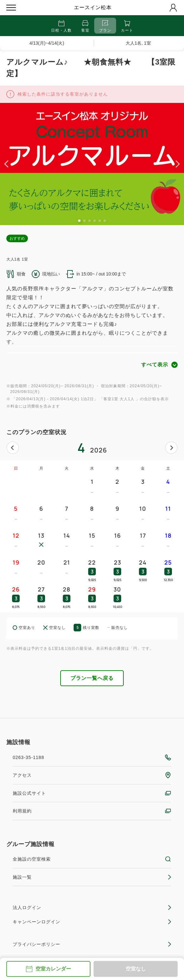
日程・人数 (61, 26)
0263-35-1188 (92, 757)
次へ (171, 448)
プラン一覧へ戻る (92, 678)
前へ (13, 448)
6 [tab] (105, 221)
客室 (85, 26)
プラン (105, 26)
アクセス (92, 775)
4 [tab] (95, 221)
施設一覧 (92, 877)
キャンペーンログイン (92, 922)
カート (127, 26)
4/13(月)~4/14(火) (47, 43)
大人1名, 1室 (138, 43)
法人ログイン (92, 907)
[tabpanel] (92, 164)
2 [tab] (84, 221)
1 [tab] (79, 221)
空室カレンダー (49, 969)
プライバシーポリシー (92, 944)
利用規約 (92, 811)
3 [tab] (89, 221)
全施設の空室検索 (92, 859)
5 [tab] (100, 221)
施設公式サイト (92, 793)
